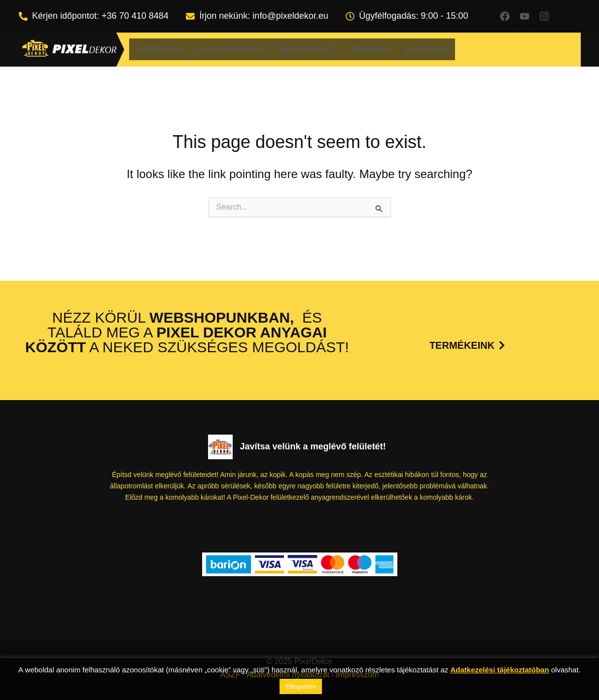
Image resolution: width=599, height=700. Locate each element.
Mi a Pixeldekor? (232, 49)
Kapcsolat (426, 49)
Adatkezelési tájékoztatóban (500, 670)
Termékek (371, 49)
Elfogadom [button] (301, 686)
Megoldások (308, 49)
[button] (308, 49)
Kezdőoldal (160, 49)
